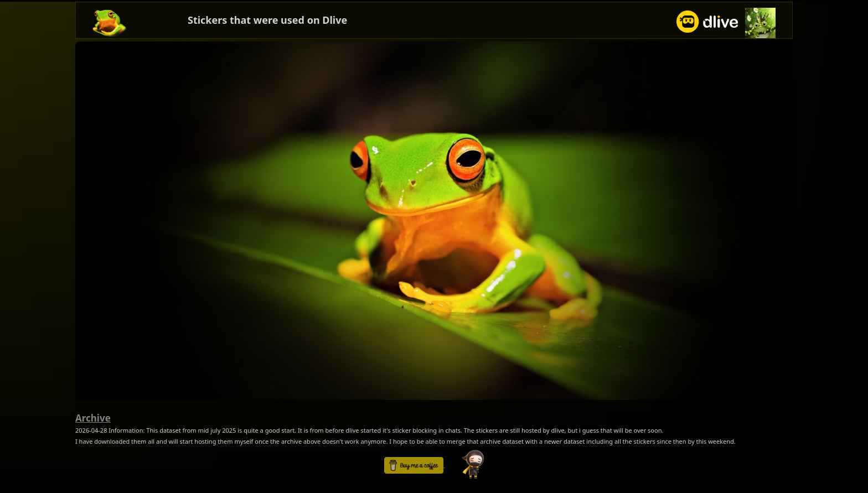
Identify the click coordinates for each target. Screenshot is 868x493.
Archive (93, 418)
